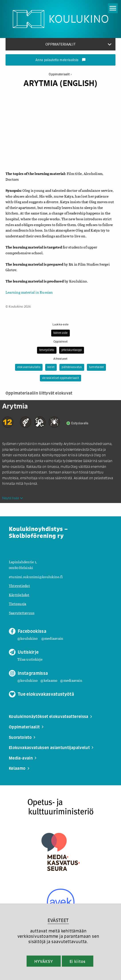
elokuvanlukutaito (29, 367)
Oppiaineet (60, 342)
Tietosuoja (18, 604)
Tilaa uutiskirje (30, 659)
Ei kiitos (78, 961)
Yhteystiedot (19, 586)
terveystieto (47, 350)
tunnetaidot (97, 367)
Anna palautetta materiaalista (61, 60)
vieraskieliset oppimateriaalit (60, 378)
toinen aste (61, 333)
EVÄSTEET (58, 920)
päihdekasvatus (72, 367)
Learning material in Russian (29, 292)
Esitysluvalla (80, 423)
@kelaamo (49, 680)
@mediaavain (52, 638)
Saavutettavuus (22, 613)
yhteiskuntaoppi (72, 350)
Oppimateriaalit (60, 74)
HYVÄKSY (44, 961)
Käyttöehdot (19, 595)
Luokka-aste (61, 325)
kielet (51, 367)
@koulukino (27, 638)
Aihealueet (60, 359)
